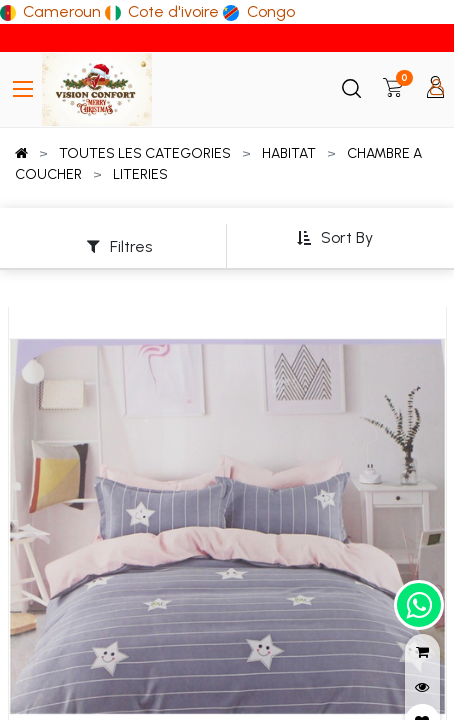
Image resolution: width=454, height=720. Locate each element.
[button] (334, 238)
